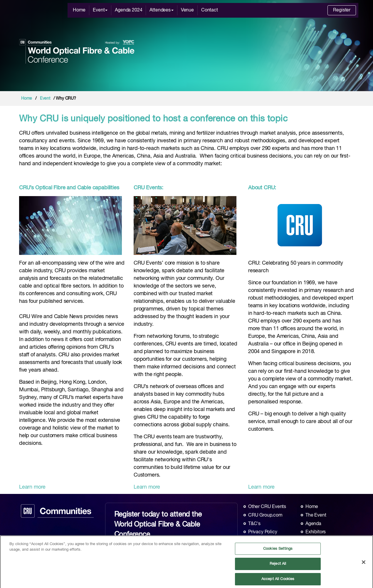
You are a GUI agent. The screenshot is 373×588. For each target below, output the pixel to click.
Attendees (161, 10)
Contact (210, 10)
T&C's (254, 524)
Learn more (32, 487)
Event (100, 10)
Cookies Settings (278, 551)
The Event (316, 515)
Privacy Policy (263, 532)
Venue (187, 10)
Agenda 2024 (128, 10)
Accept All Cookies (278, 581)
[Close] (364, 564)
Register (342, 10)
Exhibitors (316, 532)
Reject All (278, 566)
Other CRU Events (267, 507)
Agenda (313, 524)
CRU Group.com (265, 515)
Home (79, 10)
